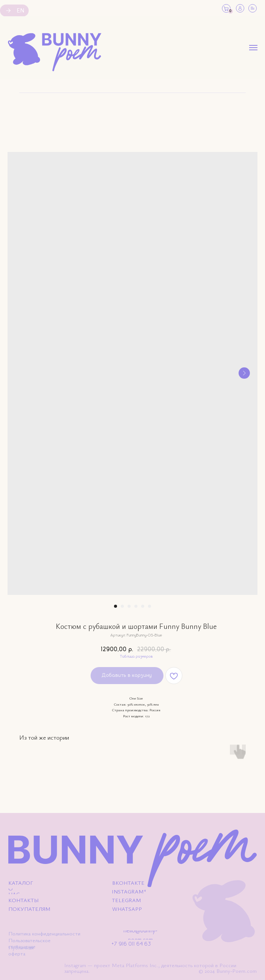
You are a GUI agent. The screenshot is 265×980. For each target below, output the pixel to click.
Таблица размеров (136, 656)
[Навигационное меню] (253, 48)
